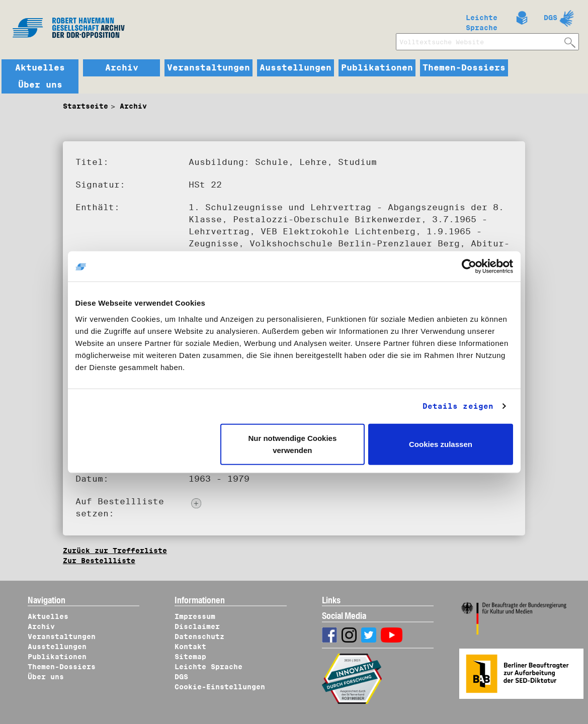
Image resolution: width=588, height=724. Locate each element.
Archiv (122, 68)
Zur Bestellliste (99, 561)
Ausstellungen (296, 68)
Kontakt (190, 647)
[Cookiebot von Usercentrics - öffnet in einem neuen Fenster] (469, 266)
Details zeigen (458, 406)
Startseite (86, 106)
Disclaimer (197, 626)
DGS (551, 18)
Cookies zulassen (441, 444)
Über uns (40, 85)
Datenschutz (199, 637)
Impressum (195, 616)
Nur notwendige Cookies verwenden (292, 444)
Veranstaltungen (208, 68)
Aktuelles (40, 68)
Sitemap (190, 657)
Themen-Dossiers (464, 68)
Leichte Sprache (482, 21)
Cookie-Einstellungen (220, 687)
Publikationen (377, 68)
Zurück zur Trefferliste (115, 551)
